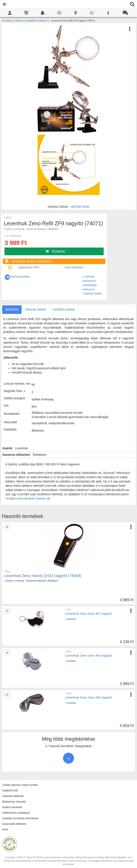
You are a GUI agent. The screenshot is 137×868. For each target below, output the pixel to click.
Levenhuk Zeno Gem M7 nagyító (88, 614)
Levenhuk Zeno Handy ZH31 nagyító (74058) (43, 576)
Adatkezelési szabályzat (16, 813)
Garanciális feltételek (14, 824)
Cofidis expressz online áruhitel (20, 785)
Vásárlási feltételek (13, 796)
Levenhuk (19, 229)
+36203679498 (79, 207)
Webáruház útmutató (14, 802)
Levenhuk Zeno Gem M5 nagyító (88, 655)
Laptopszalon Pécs (28, 267)
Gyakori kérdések (12, 807)
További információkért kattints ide (28, 499)
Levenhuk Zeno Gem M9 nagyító (88, 697)
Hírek (5, 829)
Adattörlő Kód (10, 791)
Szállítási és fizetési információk (20, 818)
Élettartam (53, 229)
